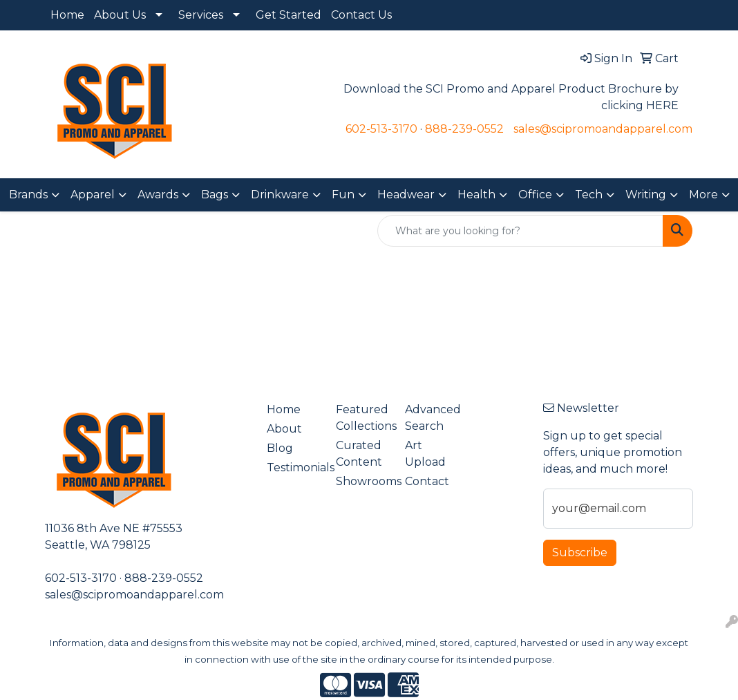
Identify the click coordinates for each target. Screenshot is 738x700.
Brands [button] (28, 195)
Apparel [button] (93, 195)
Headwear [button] (406, 195)
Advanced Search (431, 418)
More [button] (703, 195)
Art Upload (425, 454)
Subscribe (580, 552)
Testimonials (293, 467)
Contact (427, 481)
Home (67, 15)
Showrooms (362, 481)
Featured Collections (362, 418)
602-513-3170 (381, 129)
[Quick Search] (520, 231)
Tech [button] (589, 195)
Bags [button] (215, 195)
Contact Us (361, 15)
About (284, 429)
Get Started (288, 15)
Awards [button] (158, 195)
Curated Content (359, 454)
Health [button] (476, 195)
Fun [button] (343, 195)
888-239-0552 (464, 129)
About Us (120, 15)
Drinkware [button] (280, 195)
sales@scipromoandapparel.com (603, 129)
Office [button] (535, 195)
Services (201, 15)
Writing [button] (646, 195)
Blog (280, 448)
